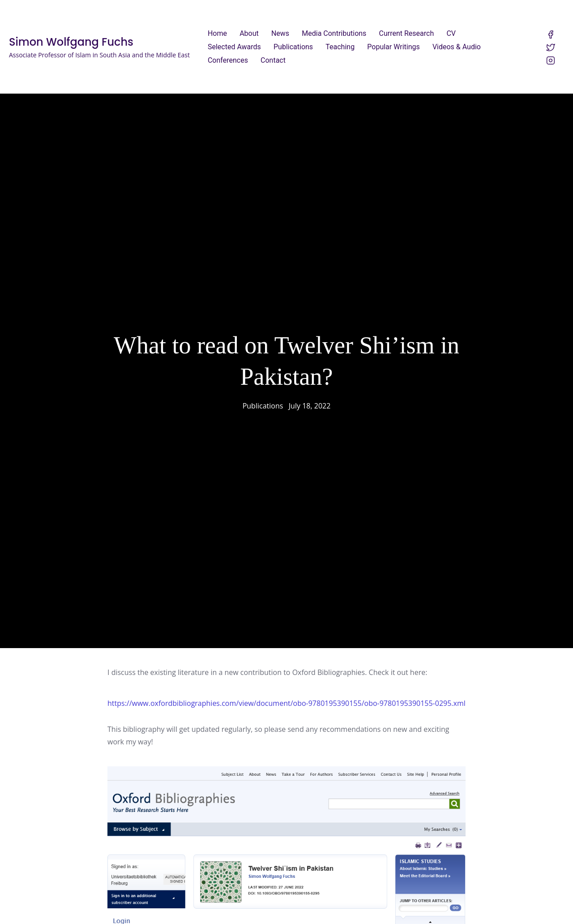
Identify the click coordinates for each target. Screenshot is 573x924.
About (249, 33)
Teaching (340, 47)
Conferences (228, 60)
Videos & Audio (457, 47)
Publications (293, 47)
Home (217, 33)
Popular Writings (393, 47)
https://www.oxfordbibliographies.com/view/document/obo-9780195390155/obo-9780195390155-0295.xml (286, 697)
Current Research (407, 33)
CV (451, 33)
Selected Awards (234, 47)
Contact (273, 60)
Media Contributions (334, 33)
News (280, 33)
